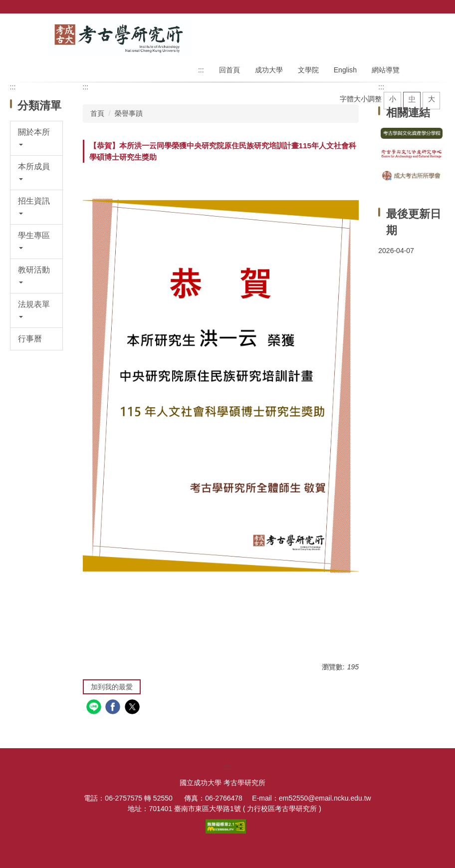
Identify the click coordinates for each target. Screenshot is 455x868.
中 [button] (412, 99)
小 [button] (393, 99)
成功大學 (269, 70)
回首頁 (229, 70)
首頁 (97, 113)
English (345, 70)
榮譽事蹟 (129, 113)
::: (201, 70)
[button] (37, 138)
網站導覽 (386, 70)
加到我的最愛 (112, 687)
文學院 (308, 70)
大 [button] (432, 99)
